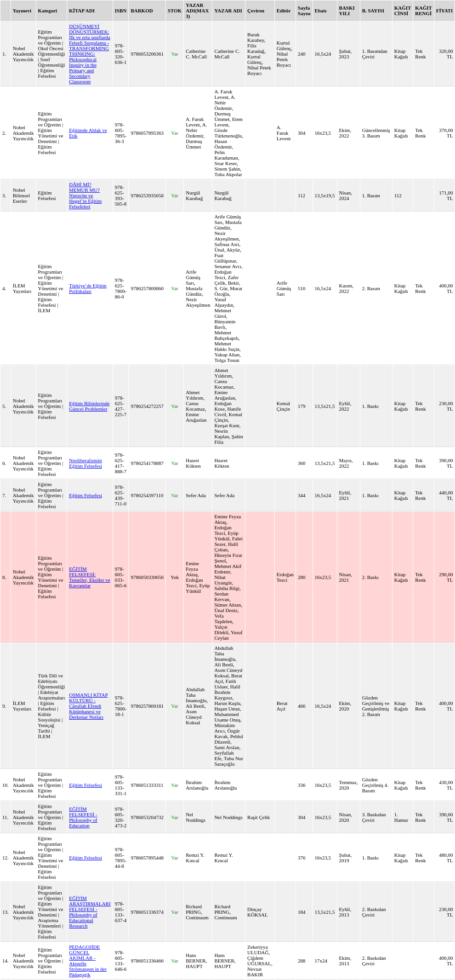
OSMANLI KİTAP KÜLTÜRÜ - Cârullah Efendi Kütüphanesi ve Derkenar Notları (88, 706)
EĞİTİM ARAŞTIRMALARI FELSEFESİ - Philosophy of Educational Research (90, 912)
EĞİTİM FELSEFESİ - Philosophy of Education (83, 817)
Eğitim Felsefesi (85, 495)
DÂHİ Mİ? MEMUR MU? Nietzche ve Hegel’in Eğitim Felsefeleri (85, 195)
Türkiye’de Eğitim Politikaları (88, 288)
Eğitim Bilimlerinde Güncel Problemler (89, 406)
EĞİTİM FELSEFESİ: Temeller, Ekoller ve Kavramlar (90, 577)
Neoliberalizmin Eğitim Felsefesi (85, 463)
